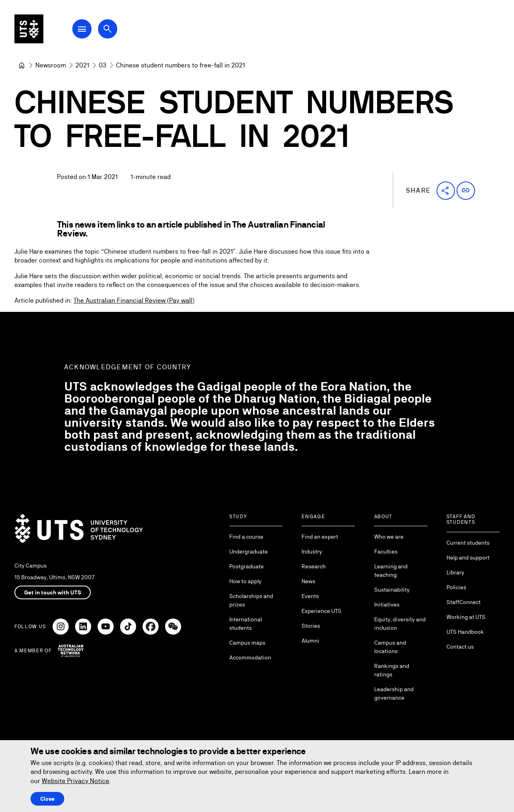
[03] (103, 65)
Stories (311, 626)
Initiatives (387, 604)
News (308, 581)
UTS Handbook (465, 632)
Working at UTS (466, 617)
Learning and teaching (391, 571)
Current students (468, 543)
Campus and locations (390, 647)
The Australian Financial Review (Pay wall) (134, 300)
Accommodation (250, 657)
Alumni (310, 641)
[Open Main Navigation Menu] (82, 29)
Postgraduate (247, 566)
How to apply (245, 581)
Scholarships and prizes (251, 600)
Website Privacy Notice (75, 781)
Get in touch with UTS (53, 592)
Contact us (460, 647)
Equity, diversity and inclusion (400, 624)
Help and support (468, 558)
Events (310, 596)
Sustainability (392, 590)
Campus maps (247, 643)
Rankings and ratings (392, 670)
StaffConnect (464, 602)
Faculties (386, 552)
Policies (456, 587)
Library (455, 572)
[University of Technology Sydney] (22, 65)
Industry (312, 552)
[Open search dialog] (108, 29)
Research (314, 566)
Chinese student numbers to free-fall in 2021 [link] (181, 65)
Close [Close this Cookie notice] (47, 799)
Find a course (246, 537)
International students (246, 624)
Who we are (389, 537)
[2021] (82, 65)
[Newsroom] (51, 65)
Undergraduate (249, 552)
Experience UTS (321, 611)
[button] (446, 191)
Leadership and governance (394, 693)
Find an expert (320, 537)
